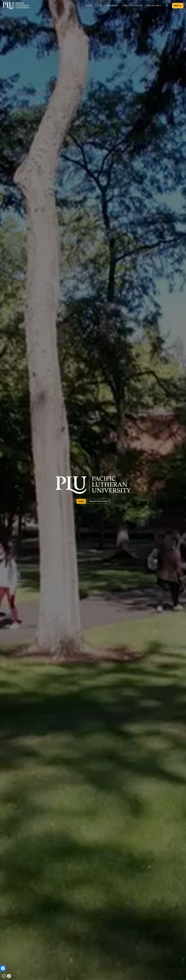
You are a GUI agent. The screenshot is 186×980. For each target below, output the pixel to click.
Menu (178, 6)
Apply (81, 501)
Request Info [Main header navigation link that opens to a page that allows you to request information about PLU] (154, 6)
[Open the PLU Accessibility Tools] (3, 968)
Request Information (98, 501)
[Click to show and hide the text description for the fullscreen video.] (9, 976)
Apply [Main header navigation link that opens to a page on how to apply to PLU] (89, 6)
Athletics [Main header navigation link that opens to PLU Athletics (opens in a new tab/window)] (137, 6)
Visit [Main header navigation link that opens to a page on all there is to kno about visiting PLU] (100, 6)
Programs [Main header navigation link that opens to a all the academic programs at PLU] (112, 6)
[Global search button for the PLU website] (167, 6)
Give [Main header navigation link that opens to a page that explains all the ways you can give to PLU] (125, 6)
